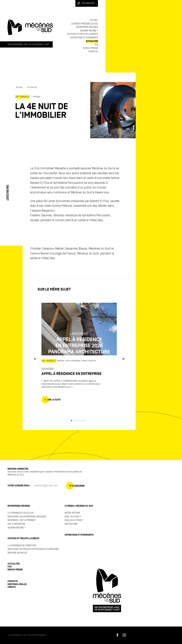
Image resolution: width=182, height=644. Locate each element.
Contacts (93, 52)
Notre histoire (72, 513)
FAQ (96, 45)
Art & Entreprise (16, 524)
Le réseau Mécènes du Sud (84, 24)
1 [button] (72, 421)
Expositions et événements (84, 38)
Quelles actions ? (74, 520)
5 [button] (83, 421)
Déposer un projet (17, 553)
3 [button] (78, 421)
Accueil (94, 20)
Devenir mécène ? (89, 31)
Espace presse (91, 48)
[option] (49, 103)
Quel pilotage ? (73, 517)
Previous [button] (35, 359)
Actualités (92, 41)
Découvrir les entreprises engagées (27, 517)
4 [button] (81, 421)
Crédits (12, 587)
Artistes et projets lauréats (83, 34)
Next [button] (123, 359)
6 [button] (86, 421)
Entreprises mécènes (87, 27)
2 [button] (75, 421)
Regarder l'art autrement (22, 520)
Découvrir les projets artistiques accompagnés (33, 549)
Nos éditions (71, 524)
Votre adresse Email (19, 486)
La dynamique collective (21, 513)
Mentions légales (17, 584)
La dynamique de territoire (22, 546)
